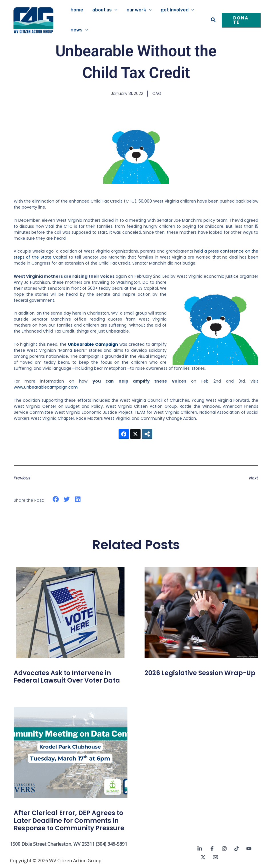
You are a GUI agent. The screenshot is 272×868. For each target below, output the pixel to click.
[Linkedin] (200, 849)
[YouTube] (249, 849)
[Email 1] (215, 857)
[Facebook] (212, 849)
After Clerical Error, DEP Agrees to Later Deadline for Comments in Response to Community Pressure (69, 821)
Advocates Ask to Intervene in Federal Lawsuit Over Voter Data (67, 677)
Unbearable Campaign (93, 344)
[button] (115, 10)
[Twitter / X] (203, 857)
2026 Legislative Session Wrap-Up (200, 673)
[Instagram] (224, 849)
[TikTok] (237, 849)
